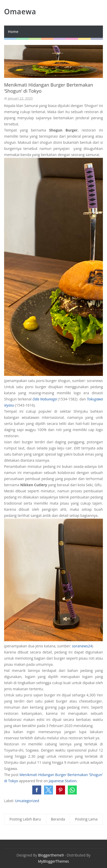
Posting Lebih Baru (25, 819)
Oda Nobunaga (45, 399)
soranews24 (82, 646)
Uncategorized (27, 801)
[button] (37, 790)
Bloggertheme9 (51, 855)
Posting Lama (86, 819)
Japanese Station (63, 781)
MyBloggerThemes (53, 861)
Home (13, 32)
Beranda (58, 819)
